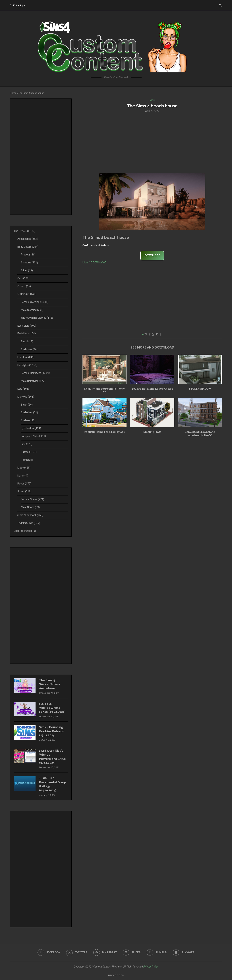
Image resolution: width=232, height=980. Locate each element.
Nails (23, 476)
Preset (28, 255)
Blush (27, 405)
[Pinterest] (105, 953)
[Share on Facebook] (150, 334)
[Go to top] (116, 975)
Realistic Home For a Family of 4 (105, 432)
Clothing (26, 294)
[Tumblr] (157, 953)
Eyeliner (28, 420)
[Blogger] (184, 953)
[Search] (220, 5)
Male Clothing (32, 310)
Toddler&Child (29, 523)
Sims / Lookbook (30, 515)
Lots (23, 389)
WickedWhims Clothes (37, 318)
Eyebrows (29, 349)
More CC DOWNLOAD (95, 263)
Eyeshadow (31, 428)
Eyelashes (29, 412)
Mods (24, 468)
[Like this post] (146, 334)
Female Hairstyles (36, 373)
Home (13, 93)
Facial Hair (27, 333)
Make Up (26, 397)
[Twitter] (77, 953)
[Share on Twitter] (153, 334)
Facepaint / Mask (33, 436)
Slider (27, 270)
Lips (27, 444)
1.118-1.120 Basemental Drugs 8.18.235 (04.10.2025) (53, 784)
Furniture (26, 357)
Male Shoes (30, 507)
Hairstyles (27, 365)
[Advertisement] (152, 142)
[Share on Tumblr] (160, 334)
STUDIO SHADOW (200, 389)
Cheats (24, 286)
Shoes (24, 491)
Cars (23, 278)
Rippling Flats (152, 432)
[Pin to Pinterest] (157, 334)
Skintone (29, 263)
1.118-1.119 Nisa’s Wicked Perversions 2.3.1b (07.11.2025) (52, 757)
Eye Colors (27, 326)
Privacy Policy (151, 967)
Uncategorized (25, 531)
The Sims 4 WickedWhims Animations (50, 684)
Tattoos (29, 452)
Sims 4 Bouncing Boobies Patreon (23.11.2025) (52, 731)
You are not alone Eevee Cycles (152, 389)
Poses (24, 484)
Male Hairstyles (33, 381)
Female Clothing (35, 302)
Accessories (28, 239)
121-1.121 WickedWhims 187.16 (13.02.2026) (52, 708)
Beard (27, 341)
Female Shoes (33, 499)
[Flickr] (132, 953)
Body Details (28, 247)
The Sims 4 (16, 5)
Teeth (27, 460)
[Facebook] (49, 953)
